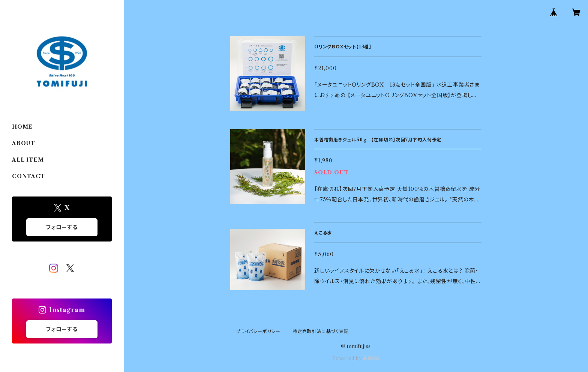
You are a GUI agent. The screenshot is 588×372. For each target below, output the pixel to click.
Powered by (356, 358)
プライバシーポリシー (258, 331)
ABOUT (24, 143)
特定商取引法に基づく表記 (321, 331)
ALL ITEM (28, 160)
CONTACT (28, 176)
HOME (22, 127)
